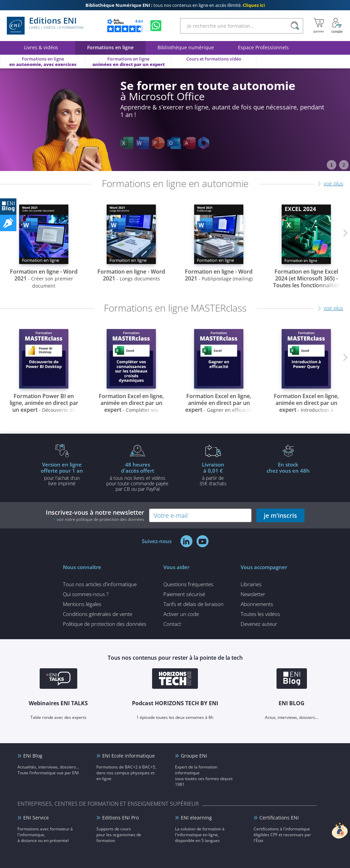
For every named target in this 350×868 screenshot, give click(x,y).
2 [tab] (344, 165)
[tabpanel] (175, 120)
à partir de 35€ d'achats (213, 474)
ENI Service (36, 818)
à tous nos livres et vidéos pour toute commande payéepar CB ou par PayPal (137, 476)
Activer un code (181, 614)
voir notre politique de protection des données (100, 519)
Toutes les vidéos (260, 614)
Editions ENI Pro (120, 818)
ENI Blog (33, 756)
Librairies (251, 584)
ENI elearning (196, 818)
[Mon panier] (319, 26)
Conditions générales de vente (98, 614)
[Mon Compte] (337, 26)
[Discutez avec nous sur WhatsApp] (156, 26)
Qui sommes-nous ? (86, 594)
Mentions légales (82, 604)
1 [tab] (331, 165)
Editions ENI (45, 26)
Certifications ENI (279, 818)
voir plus (333, 183)
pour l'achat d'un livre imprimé (62, 474)
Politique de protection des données (105, 624)
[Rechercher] (295, 26)
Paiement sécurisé (184, 594)
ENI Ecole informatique (129, 756)
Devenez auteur (259, 624)
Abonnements (257, 604)
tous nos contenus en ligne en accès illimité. (175, 5)
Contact (172, 624)
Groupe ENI (194, 756)
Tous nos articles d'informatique (100, 584)
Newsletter (253, 594)
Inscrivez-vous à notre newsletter (95, 515)
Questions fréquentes (188, 584)
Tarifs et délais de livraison (193, 604)
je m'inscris (280, 515)
